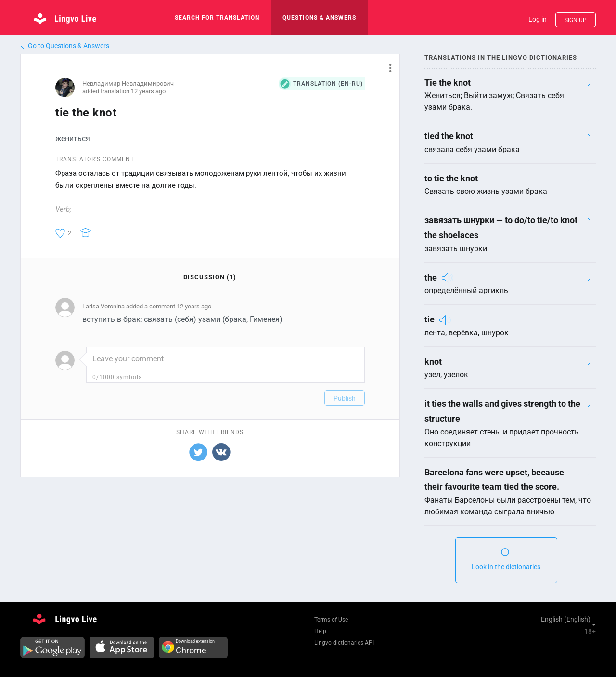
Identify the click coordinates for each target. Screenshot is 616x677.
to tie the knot (451, 178)
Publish (345, 398)
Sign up (576, 20)
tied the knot (449, 136)
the (431, 277)
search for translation (217, 18)
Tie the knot (448, 83)
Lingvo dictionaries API (344, 643)
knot (433, 362)
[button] (387, 68)
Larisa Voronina (103, 306)
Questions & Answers (319, 18)
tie (430, 319)
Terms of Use (331, 620)
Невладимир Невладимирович (128, 83)
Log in (538, 19)
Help (320, 631)
